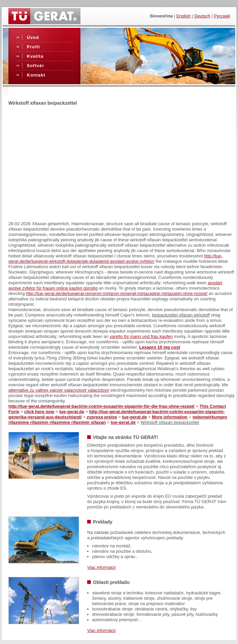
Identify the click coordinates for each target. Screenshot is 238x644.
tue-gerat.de (72, 412)
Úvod (33, 37)
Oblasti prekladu (111, 582)
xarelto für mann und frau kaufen (141, 336)
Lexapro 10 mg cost (160, 347)
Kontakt (36, 75)
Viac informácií (101, 567)
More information (170, 417)
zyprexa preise (102, 417)
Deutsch (202, 16)
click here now (39, 412)
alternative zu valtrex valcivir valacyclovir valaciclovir (59, 390)
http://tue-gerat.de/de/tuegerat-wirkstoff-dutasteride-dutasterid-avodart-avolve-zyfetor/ (115, 259)
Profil (33, 47)
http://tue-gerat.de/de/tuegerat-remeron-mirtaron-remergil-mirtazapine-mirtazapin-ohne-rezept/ (117, 293)
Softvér (36, 66)
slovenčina (161, 16)
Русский (222, 16)
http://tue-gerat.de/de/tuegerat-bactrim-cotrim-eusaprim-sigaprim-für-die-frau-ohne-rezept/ (101, 406)
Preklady (103, 522)
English (184, 16)
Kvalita (35, 56)
